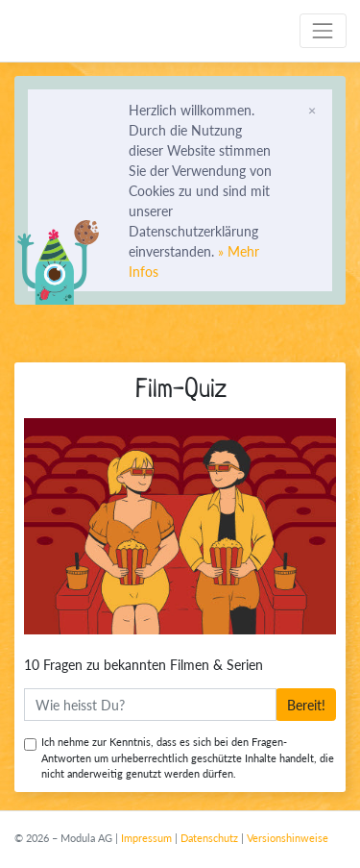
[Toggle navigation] (323, 30)
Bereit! (310, 705)
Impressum (146, 838)
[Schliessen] (312, 110)
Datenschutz (209, 838)
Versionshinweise (288, 838)
